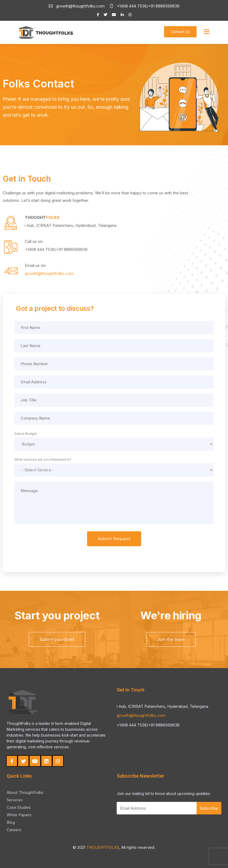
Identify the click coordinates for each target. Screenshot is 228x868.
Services (15, 800)
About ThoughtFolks (25, 792)
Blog (11, 822)
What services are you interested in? (43, 459)
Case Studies (19, 807)
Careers (14, 830)
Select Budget (26, 434)
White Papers (19, 815)
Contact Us (180, 32)
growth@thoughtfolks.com (141, 715)
